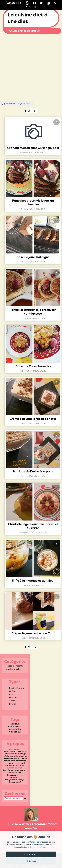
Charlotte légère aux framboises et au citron (33, 526)
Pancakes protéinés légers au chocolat (33, 203)
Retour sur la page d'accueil (18, 103)
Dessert (13, 698)
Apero (12, 701)
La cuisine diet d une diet (28, 18)
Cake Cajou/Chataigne (33, 257)
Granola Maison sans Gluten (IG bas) (33, 148)
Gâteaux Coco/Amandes (33, 366)
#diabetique (15, 732)
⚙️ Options (31, 861)
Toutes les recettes (15, 666)
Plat (11, 694)
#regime (15, 723)
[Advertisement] (30, 67)
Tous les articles (13, 669)
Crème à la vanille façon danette (33, 419)
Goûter (13, 691)
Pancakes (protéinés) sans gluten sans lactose (33, 312)
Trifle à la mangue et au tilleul (33, 581)
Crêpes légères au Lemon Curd (33, 633)
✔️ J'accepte (31, 854)
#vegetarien (15, 729)
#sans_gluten (15, 726)
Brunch (13, 704)
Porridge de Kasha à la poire (33, 471)
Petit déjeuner (17, 688)
